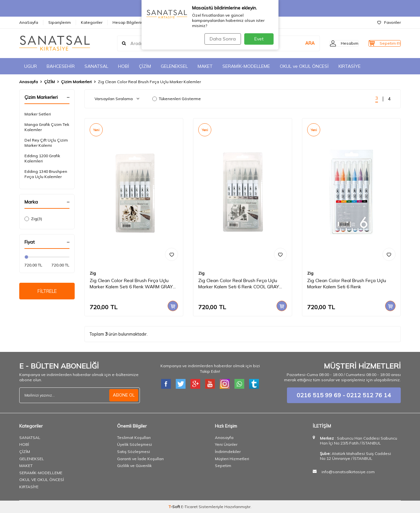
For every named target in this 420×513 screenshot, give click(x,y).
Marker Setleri (38, 114)
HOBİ (124, 66)
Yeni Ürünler (226, 444)
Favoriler (389, 22)
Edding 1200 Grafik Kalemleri (42, 158)
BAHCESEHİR (61, 66)
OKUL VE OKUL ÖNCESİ (42, 480)
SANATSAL (96, 66)
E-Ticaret (189, 507)
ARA (297, 43)
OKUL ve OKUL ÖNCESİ (304, 66)
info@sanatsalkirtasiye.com (348, 472)
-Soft (175, 507)
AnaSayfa (29, 22)
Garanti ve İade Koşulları (140, 459)
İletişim (164, 22)
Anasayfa (29, 82)
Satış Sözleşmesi (134, 452)
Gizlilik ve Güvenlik (134, 466)
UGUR (30, 66)
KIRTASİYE (350, 66)
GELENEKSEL (174, 66)
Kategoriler (92, 22)
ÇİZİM (145, 66)
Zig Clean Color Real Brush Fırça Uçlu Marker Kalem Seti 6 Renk (347, 284)
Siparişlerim (60, 22)
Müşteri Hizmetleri (232, 459)
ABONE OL (123, 395)
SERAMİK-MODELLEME (246, 66)
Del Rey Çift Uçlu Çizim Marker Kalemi (46, 143)
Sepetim (223, 466)
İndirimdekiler (228, 452)
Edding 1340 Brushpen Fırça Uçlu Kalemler (46, 174)
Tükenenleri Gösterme (177, 99)
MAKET (205, 66)
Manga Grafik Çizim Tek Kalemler (47, 127)
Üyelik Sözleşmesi (135, 444)
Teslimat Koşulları (134, 438)
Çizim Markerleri (76, 82)
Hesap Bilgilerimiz (130, 22)
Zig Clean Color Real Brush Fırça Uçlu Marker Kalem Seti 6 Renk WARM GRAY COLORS (131, 284)
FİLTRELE (47, 292)
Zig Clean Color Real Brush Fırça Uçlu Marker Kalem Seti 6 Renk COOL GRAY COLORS (239, 284)
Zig (33, 219)
